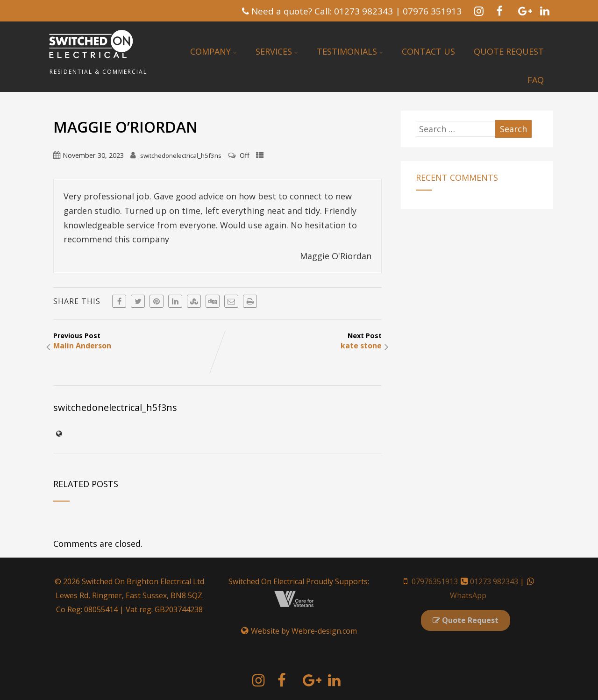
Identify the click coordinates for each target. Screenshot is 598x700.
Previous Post (135, 341)
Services (277, 51)
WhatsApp (468, 595)
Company (214, 51)
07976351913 (435, 581)
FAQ (536, 80)
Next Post (300, 341)
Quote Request (509, 51)
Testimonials (350, 51)
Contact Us (428, 51)
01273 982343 (494, 581)
